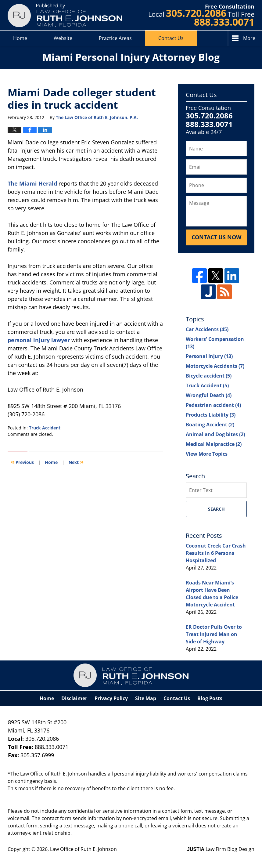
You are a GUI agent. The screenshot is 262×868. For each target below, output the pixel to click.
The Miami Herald (32, 183)
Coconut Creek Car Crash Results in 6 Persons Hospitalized (216, 553)
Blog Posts (210, 698)
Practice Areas (115, 38)
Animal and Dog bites (215, 434)
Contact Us (171, 38)
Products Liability (211, 415)
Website (63, 38)
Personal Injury (209, 356)
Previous (22, 462)
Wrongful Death (209, 395)
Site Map (146, 698)
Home (20, 38)
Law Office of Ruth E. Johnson (83, 849)
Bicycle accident (209, 376)
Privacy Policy (111, 698)
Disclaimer (74, 698)
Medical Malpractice (214, 444)
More (249, 38)
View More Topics (207, 454)
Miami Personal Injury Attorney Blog (65, 15)
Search (216, 509)
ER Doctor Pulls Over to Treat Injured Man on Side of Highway (214, 634)
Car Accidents (207, 329)
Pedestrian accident (213, 405)
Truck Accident (45, 428)
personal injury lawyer (39, 340)
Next (76, 462)
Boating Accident (210, 425)
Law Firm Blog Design (221, 849)
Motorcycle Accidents (215, 366)
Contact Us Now (216, 237)
